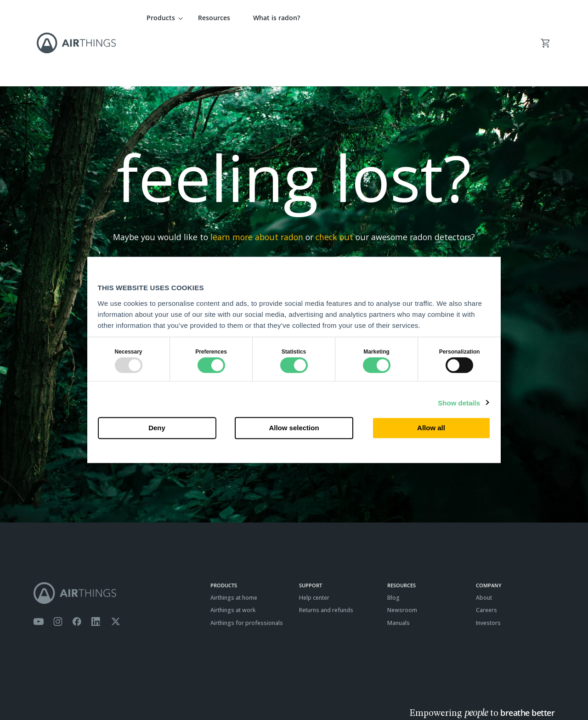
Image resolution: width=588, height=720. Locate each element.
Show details (459, 403)
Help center (314, 548)
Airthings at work (233, 560)
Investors (488, 573)
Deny (157, 428)
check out (334, 187)
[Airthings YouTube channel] (39, 572)
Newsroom (402, 560)
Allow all (431, 428)
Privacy (65, 690)
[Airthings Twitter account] (116, 572)
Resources (214, 18)
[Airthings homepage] (117, 543)
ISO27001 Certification (136, 690)
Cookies (92, 690)
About (484, 548)
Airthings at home (234, 548)
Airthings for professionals (247, 573)
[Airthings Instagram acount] (58, 572)
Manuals (399, 573)
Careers (486, 560)
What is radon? (277, 18)
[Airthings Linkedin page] (96, 572)
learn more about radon (257, 187)
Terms (42, 690)
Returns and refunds (326, 560)
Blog (393, 548)
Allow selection (294, 428)
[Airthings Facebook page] (77, 572)
